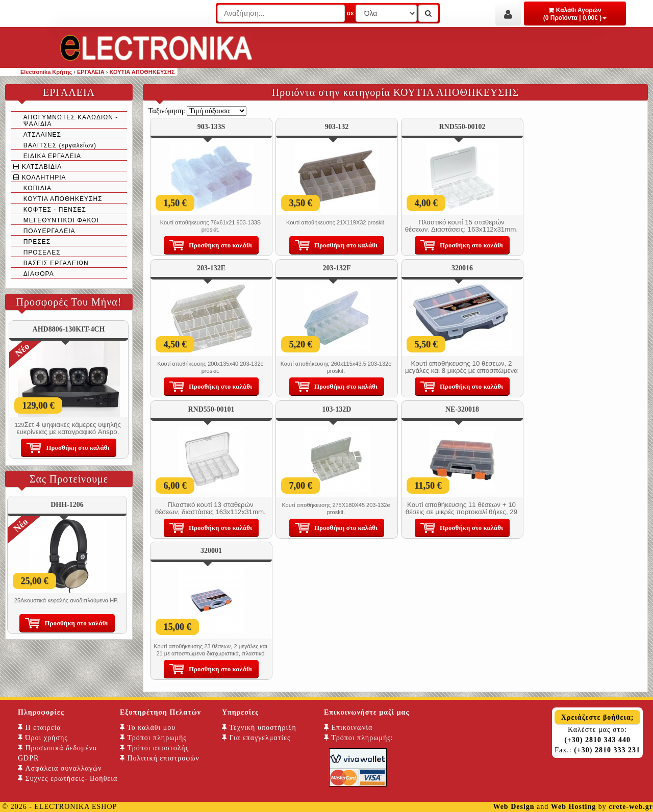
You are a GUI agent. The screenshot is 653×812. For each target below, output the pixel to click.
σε (350, 13)
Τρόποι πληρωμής (153, 738)
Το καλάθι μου (148, 728)
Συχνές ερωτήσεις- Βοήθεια (68, 779)
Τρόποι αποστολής (154, 748)
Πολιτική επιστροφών (160, 758)
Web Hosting (573, 807)
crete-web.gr (631, 807)
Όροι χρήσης (43, 738)
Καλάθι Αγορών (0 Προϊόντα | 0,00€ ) (575, 14)
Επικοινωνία (348, 728)
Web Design (513, 807)
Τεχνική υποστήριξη (259, 728)
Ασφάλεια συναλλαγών (60, 768)
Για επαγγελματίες (256, 738)
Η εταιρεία (40, 728)
